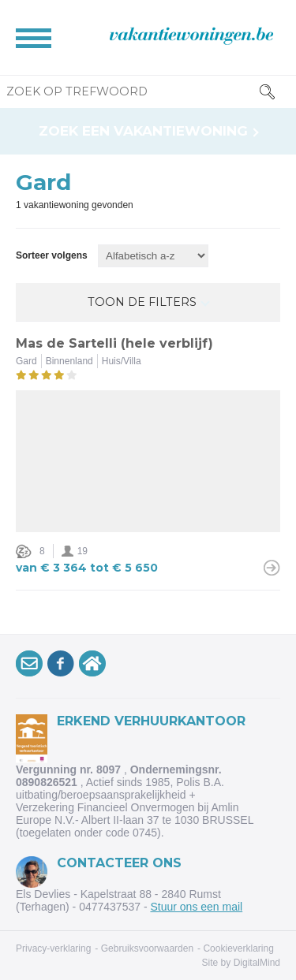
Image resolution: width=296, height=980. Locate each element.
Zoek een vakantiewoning (143, 131)
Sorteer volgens (52, 255)
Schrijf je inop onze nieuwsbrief (32, 666)
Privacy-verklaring (53, 948)
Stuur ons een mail (196, 907)
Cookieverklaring (238, 948)
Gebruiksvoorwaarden (147, 948)
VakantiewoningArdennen (95, 666)
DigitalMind (257, 963)
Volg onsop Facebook (63, 666)
